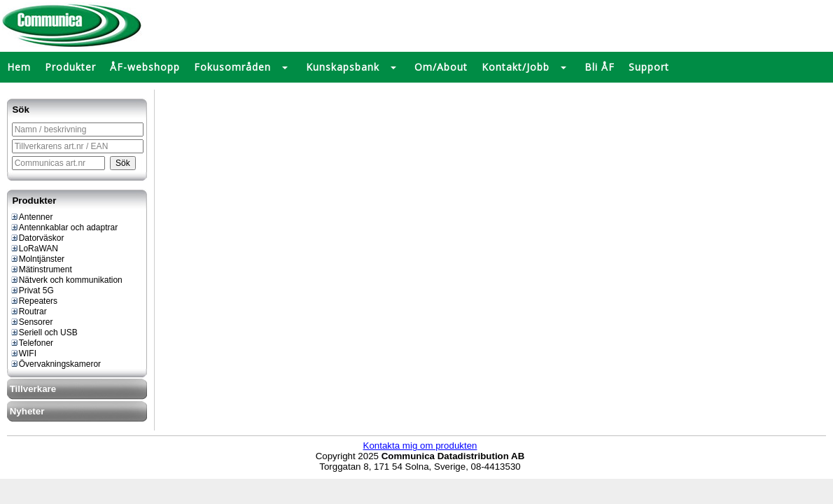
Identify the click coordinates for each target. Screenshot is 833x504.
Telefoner (31, 343)
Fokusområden (232, 67)
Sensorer (31, 322)
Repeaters (34, 301)
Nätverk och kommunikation (66, 280)
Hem (19, 67)
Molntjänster (37, 259)
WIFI (23, 353)
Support (649, 67)
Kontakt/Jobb (516, 67)
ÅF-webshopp (145, 67)
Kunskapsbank (343, 67)
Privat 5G (32, 290)
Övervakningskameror (55, 364)
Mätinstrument (41, 269)
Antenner (31, 217)
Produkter (70, 67)
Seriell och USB (44, 332)
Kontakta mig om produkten (420, 446)
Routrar (28, 311)
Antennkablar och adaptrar (64, 227)
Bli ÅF (600, 67)
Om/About (441, 67)
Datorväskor (37, 238)
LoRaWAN (34, 248)
